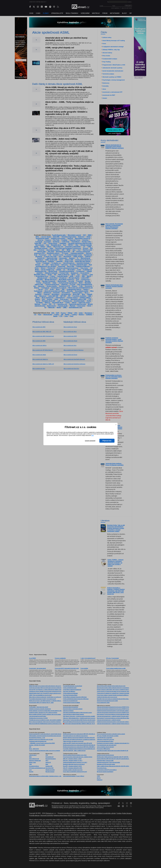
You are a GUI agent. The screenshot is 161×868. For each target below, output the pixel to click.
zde (93, 435)
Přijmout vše (107, 441)
